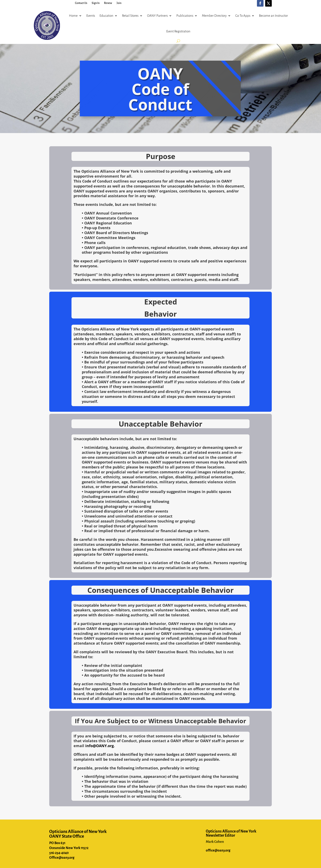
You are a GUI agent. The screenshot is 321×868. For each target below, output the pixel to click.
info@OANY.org (100, 746)
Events (91, 16)
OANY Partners (157, 16)
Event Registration (178, 31)
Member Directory (214, 16)
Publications (185, 16)
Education (106, 16)
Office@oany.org (62, 858)
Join (119, 3)
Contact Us (81, 3)
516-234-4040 (59, 853)
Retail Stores (130, 16)
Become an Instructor (273, 16)
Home (73, 16)
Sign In (96, 3)
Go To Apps (243, 16)
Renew (108, 3)
